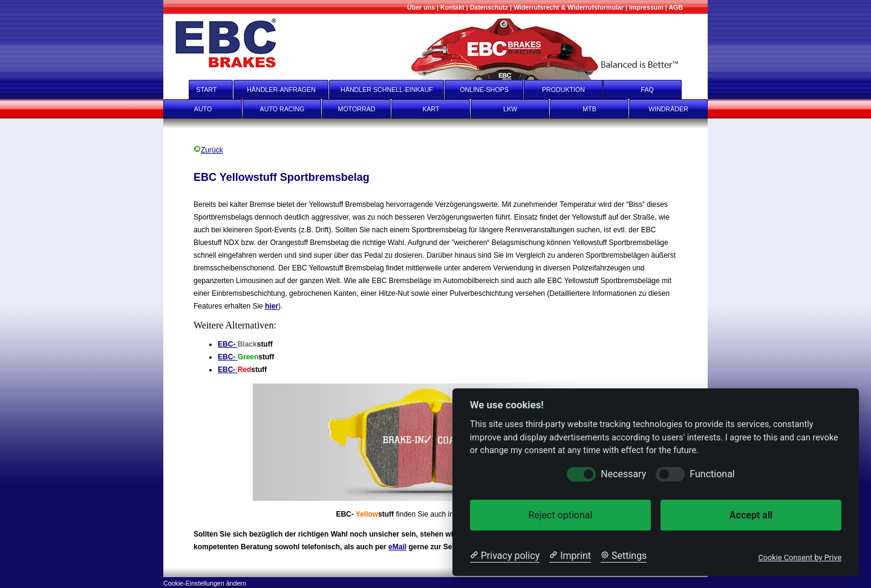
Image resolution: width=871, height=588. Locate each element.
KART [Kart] (431, 109)
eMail (397, 547)
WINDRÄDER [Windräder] (668, 109)
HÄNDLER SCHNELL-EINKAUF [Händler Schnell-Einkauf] (387, 90)
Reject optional (560, 515)
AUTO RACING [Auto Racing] (282, 109)
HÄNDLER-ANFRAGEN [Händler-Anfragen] (281, 90)
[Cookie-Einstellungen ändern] (205, 582)
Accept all (751, 515)
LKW (510, 109)
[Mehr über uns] (421, 7)
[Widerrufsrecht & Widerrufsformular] (569, 7)
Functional (712, 474)
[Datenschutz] (489, 7)
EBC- (228, 344)
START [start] (199, 90)
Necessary (623, 474)
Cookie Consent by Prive (800, 557)
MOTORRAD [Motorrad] (357, 109)
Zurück (208, 150)
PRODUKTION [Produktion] (563, 90)
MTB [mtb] (589, 109)
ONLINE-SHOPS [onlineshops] (484, 90)
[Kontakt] (452, 7)
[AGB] (676, 7)
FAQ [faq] (656, 90)
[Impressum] (646, 7)
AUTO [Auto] (203, 109)
